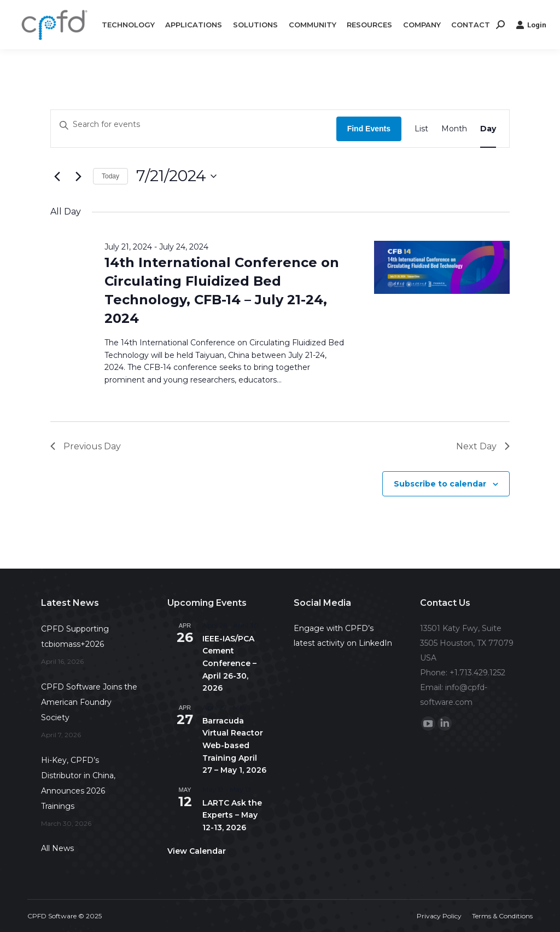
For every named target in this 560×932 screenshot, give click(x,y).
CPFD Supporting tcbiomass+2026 (75, 636)
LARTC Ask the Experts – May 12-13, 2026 (232, 815)
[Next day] (78, 176)
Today (110, 176)
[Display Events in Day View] (488, 129)
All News (57, 848)
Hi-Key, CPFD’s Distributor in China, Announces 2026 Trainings (78, 783)
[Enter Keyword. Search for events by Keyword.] (194, 124)
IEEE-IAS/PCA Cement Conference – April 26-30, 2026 (229, 664)
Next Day (483, 446)
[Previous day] (57, 176)
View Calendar (197, 851)
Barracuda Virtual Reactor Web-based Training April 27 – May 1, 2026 (234, 746)
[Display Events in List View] (421, 129)
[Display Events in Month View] (454, 129)
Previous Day (86, 446)
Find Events (369, 129)
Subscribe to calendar (440, 484)
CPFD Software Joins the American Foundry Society (89, 702)
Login (531, 25)
